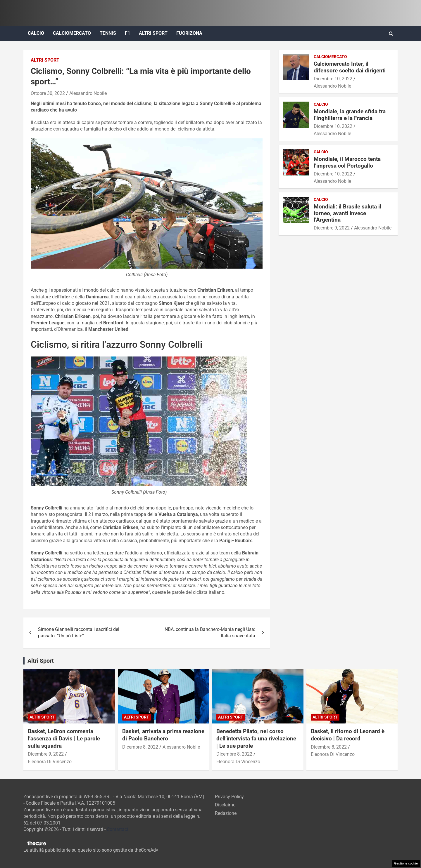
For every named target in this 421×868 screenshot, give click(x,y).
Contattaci (117, 829)
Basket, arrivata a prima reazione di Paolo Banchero (163, 735)
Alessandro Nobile (88, 93)
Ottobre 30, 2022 (48, 93)
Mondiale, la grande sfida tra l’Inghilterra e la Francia (350, 115)
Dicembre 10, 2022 (333, 79)
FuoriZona (189, 33)
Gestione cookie (406, 863)
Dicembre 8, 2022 (140, 747)
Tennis (108, 33)
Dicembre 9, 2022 (332, 228)
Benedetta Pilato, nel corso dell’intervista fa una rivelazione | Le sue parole (256, 738)
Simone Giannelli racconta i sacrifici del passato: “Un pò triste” (79, 633)
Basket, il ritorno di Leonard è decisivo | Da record (348, 735)
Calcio (36, 33)
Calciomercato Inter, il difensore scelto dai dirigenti (350, 67)
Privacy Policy (229, 797)
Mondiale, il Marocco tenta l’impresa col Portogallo (347, 162)
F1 (127, 33)
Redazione (226, 813)
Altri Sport (153, 33)
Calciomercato (72, 33)
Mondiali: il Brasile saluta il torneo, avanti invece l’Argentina (347, 213)
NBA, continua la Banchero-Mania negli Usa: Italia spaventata (210, 633)
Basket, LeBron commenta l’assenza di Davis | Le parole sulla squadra (64, 738)
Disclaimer (226, 805)
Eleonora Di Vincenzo (50, 762)
